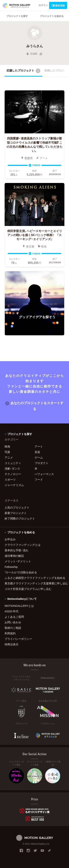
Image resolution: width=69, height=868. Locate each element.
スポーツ (10, 479)
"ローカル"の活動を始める (21, 572)
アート (39, 446)
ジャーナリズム (14, 485)
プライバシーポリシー (18, 639)
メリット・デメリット (18, 561)
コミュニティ (13, 463)
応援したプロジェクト (23, 71)
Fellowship (11, 567)
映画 (7, 446)
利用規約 (10, 633)
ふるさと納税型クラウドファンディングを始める (34, 578)
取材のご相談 (13, 628)
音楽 (37, 452)
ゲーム (39, 457)
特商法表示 (11, 644)
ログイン (43, 5)
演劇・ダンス (12, 468)
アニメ (9, 457)
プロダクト (41, 463)
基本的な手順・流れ (16, 550)
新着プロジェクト (16, 513)
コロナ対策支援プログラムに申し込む (28, 589)
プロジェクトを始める (52, 16)
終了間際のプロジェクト (20, 518)
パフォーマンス (44, 474)
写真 (7, 452)
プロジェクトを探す (17, 16)
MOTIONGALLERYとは (19, 606)
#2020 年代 (11, 611)
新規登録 (58, 5)
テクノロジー (13, 474)
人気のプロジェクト (17, 507)
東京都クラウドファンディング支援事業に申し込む (34, 583)
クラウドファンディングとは (23, 545)
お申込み (10, 539)
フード (39, 479)
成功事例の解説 (14, 556)
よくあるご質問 (14, 617)
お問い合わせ (13, 622)
